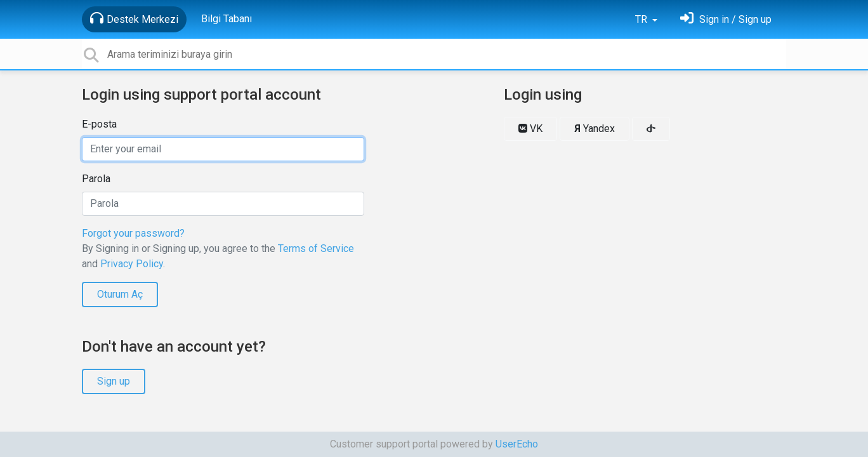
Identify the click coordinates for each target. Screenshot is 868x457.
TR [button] (642, 19)
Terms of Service (316, 248)
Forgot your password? (133, 233)
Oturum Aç (120, 294)
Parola (96, 179)
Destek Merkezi (134, 18)
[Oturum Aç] (726, 19)
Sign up (114, 381)
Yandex (595, 129)
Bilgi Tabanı (227, 19)
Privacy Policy (132, 264)
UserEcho (517, 444)
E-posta (99, 124)
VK (530, 129)
